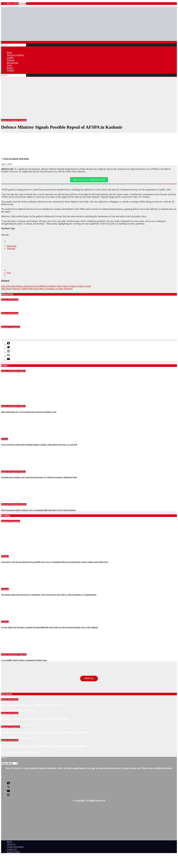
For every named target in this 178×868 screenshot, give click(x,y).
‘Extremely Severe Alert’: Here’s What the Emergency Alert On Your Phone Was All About (45, 332)
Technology (15, 327)
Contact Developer (15, 847)
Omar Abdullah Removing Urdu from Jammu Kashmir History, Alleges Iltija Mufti (41, 377)
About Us (11, 844)
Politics (10, 68)
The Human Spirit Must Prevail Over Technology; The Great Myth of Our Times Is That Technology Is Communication (49, 595)
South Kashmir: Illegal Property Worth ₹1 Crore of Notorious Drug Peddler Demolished (44, 746)
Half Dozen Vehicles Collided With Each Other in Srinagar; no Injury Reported (37, 289)
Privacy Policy (13, 852)
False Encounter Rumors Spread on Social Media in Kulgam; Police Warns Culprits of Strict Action (46, 286)
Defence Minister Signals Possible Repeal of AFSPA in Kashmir (62, 127)
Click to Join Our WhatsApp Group (89, 180)
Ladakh (10, 58)
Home (9, 52)
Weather (10, 70)
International (13, 63)
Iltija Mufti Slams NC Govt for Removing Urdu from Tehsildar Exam (29, 412)
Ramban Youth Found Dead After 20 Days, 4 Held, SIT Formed (32, 305)
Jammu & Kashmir (15, 55)
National (11, 60)
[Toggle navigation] (2, 43)
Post (9, 273)
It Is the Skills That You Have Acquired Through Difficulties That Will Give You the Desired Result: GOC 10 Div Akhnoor (50, 627)
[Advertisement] (89, 98)
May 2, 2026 (7, 532)
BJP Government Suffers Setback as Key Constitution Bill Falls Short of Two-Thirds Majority (39, 510)
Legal (9, 65)
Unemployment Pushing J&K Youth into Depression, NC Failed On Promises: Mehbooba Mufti (39, 477)
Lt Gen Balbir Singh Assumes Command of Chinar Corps (24, 660)
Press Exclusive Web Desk (16, 159)
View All (89, 678)
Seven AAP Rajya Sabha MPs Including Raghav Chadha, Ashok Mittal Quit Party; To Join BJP (39, 445)
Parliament (15, 504)
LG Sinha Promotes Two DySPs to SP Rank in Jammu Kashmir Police (35, 319)
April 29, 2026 (8, 382)
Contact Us (12, 849)
